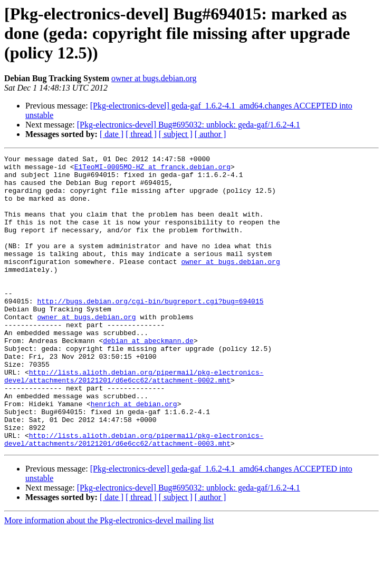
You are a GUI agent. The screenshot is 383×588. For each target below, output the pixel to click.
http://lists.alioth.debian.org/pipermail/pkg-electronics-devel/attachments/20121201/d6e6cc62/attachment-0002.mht (134, 421)
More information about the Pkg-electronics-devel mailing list (109, 579)
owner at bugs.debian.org (154, 78)
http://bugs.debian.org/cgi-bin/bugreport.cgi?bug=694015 (150, 331)
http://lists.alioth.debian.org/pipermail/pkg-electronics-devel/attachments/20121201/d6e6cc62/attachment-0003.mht (134, 497)
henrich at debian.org (134, 454)
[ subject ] (176, 134)
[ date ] (112, 134)
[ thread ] (141, 134)
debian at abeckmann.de (148, 378)
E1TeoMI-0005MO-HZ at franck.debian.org (152, 170)
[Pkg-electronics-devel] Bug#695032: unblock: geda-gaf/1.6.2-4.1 (189, 125)
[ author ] (210, 134)
